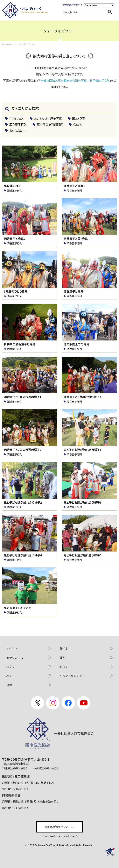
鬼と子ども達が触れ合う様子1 (83, 450)
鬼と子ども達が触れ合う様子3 (83, 502)
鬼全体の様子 (13, 186)
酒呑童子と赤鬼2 (15, 239)
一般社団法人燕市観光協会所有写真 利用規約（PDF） (75, 80)
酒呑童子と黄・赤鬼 (76, 239)
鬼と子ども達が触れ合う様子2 (23, 502)
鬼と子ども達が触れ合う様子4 (23, 555)
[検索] (73, 13)
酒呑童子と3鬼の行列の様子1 (23, 397)
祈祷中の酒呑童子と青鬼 (20, 344)
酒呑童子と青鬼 (73, 291)
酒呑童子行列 (15, 190)
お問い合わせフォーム (59, 827)
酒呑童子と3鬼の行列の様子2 (82, 397)
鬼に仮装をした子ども (18, 608)
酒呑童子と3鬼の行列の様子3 (23, 450)
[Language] (99, 5)
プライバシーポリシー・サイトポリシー (58, 836)
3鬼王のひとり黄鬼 (16, 291)
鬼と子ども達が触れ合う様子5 (83, 555)
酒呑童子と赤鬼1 (74, 186)
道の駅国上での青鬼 (76, 344)
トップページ (8, 44)
